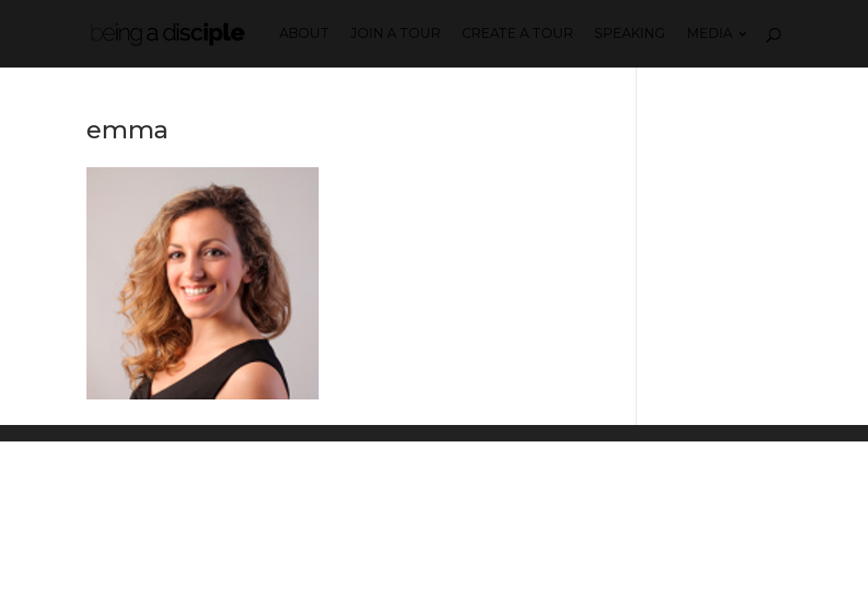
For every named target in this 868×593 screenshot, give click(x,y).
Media (709, 35)
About (304, 35)
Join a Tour (396, 35)
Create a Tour (518, 35)
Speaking (630, 35)
